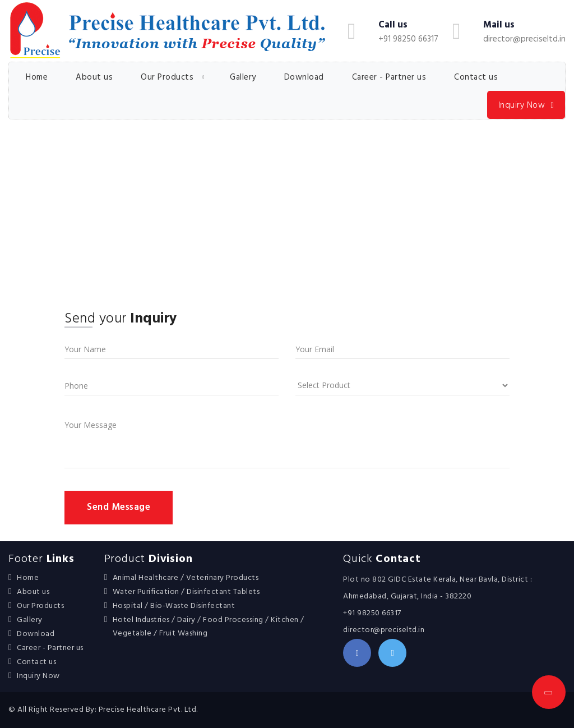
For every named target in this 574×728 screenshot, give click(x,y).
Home (37, 77)
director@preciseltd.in (524, 39)
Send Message (119, 507)
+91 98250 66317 (408, 39)
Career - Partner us (389, 77)
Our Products (167, 77)
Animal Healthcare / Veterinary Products (186, 578)
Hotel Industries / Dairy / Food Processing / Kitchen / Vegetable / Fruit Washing (209, 627)
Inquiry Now (526, 106)
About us (94, 77)
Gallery (243, 77)
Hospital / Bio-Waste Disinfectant (174, 606)
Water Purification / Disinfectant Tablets (186, 592)
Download (304, 77)
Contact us (476, 77)
